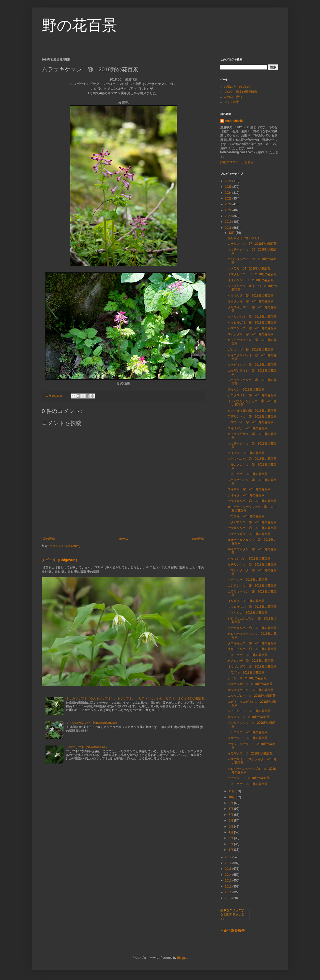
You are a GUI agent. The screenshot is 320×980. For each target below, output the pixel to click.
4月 (231, 832)
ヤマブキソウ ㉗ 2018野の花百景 (252, 501)
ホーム (123, 539)
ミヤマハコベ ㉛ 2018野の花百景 (252, 459)
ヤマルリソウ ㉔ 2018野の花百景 (252, 528)
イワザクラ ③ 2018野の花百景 (250, 753)
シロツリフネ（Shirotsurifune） (87, 747)
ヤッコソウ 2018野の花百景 (248, 732)
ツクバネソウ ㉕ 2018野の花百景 (252, 522)
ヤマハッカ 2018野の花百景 (248, 612)
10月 (232, 797)
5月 (231, 826)
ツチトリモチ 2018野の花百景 (249, 711)
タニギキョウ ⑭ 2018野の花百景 (252, 643)
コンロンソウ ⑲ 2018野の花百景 (252, 585)
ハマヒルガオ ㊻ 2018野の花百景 (252, 322)
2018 (229, 228)
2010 (229, 898)
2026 (229, 181)
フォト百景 (231, 102)
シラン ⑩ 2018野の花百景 (247, 678)
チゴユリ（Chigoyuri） (60, 560)
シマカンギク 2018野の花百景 (249, 534)
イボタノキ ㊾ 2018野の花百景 (251, 301)
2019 (229, 222)
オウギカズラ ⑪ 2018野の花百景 (252, 666)
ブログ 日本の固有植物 (240, 92)
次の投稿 (49, 539)
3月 (231, 838)
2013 (229, 880)
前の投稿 (198, 539)
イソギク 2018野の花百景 (246, 601)
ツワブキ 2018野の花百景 (246, 516)
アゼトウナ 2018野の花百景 (248, 474)
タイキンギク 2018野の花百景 (249, 558)
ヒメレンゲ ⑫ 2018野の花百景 (251, 661)
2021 (229, 210)
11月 (232, 791)
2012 (229, 886)
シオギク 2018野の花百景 (246, 495)
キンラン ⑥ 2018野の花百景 (249, 717)
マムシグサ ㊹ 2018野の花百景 (251, 334)
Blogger (182, 958)
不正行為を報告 (232, 930)
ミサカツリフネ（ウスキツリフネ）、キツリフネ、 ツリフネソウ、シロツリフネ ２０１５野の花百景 (135, 698)
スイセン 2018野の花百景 (246, 389)
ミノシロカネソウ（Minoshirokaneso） (92, 723)
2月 (231, 844)
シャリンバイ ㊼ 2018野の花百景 (252, 317)
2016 (229, 863)
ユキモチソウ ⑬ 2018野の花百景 (252, 649)
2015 (229, 869)
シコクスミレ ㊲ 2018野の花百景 (252, 395)
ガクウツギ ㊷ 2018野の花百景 (251, 349)
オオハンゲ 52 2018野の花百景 (251, 280)
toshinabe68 (234, 121)
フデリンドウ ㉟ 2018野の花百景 (252, 416)
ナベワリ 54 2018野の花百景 (249, 268)
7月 (231, 815)
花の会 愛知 (233, 97)
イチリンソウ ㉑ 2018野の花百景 (252, 564)
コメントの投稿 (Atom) (65, 546)
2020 (229, 216)
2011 (229, 892)
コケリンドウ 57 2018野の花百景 (252, 244)
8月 (231, 809)
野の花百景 (79, 25)
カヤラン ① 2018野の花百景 (249, 778)
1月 (231, 850)
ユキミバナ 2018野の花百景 (248, 428)
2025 (229, 187)
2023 (229, 198)
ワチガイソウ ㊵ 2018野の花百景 (252, 365)
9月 (231, 803)
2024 (229, 193)
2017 (229, 857)
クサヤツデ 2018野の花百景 (248, 738)
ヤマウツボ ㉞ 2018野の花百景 (251, 422)
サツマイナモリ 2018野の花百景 (251, 690)
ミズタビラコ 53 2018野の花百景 (252, 274)
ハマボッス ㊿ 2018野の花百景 (251, 295)
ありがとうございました (244, 238)
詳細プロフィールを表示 (237, 162)
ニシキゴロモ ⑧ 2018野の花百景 (252, 696)
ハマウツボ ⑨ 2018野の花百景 (250, 684)
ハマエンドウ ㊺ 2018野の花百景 (252, 328)
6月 (231, 820)
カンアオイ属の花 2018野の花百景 (252, 411)
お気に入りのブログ (237, 87)
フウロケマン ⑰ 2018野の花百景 (252, 607)
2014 (229, 875)
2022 (229, 204)
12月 (232, 233)
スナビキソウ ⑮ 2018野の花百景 (252, 628)
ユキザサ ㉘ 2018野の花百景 (249, 489)
